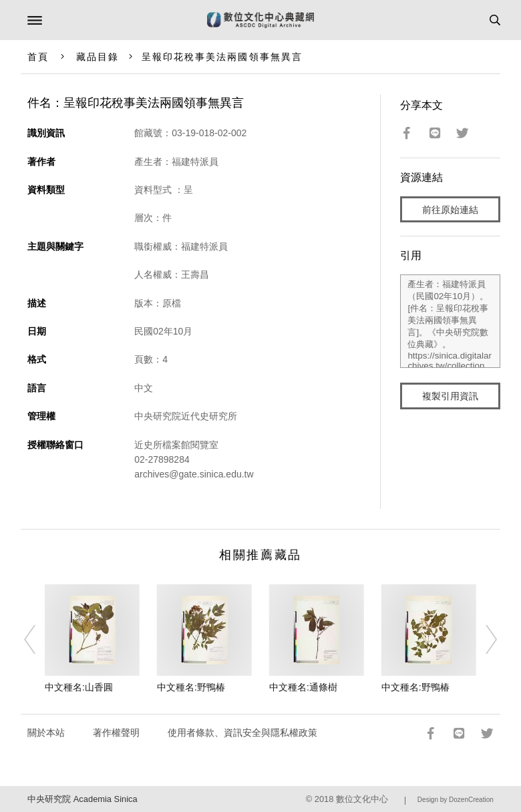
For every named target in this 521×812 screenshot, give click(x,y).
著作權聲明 (116, 733)
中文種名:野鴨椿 (191, 687)
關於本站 (46, 733)
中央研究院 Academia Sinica (82, 799)
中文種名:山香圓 (79, 687)
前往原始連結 (450, 210)
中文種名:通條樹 (303, 687)
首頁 (38, 57)
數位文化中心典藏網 (260, 20)
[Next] (482, 639)
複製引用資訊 (450, 396)
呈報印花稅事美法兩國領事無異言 (222, 57)
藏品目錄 (98, 57)
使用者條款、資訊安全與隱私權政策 (242, 733)
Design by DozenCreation (456, 800)
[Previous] (39, 639)
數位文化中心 (362, 799)
